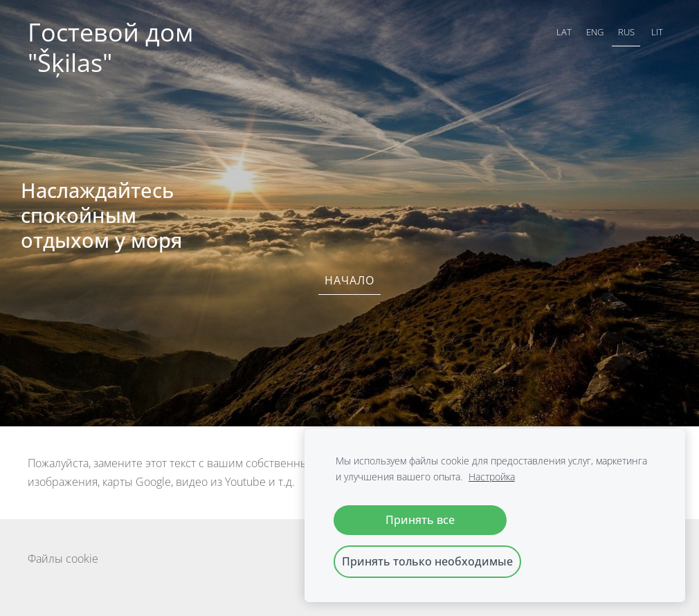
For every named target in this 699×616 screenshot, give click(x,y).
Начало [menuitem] (349, 280)
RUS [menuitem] (626, 32)
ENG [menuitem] (595, 32)
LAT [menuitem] (564, 32)
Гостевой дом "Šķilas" (114, 47)
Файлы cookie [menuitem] (63, 559)
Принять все (420, 520)
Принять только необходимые (427, 561)
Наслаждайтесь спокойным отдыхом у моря (101, 215)
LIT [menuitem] (657, 32)
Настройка (492, 477)
